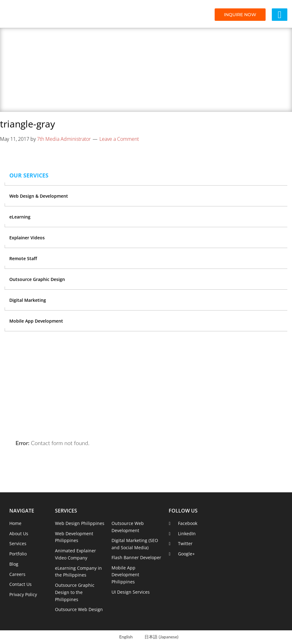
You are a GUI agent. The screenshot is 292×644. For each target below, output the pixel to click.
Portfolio (18, 554)
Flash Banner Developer (136, 557)
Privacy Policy (23, 594)
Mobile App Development (36, 321)
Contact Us (21, 584)
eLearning (20, 217)
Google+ (186, 554)
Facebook (188, 523)
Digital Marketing (28, 300)
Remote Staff (23, 258)
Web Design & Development (39, 196)
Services (18, 543)
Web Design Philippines (80, 523)
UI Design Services (131, 592)
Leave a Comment (119, 139)
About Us (19, 534)
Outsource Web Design (79, 609)
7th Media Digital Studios (39, 14)
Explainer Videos (27, 238)
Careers (17, 574)
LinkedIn (187, 534)
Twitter (185, 543)
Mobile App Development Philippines (125, 575)
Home (15, 523)
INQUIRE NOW (240, 15)
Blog (14, 564)
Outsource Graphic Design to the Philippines (75, 592)
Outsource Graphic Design (37, 279)
